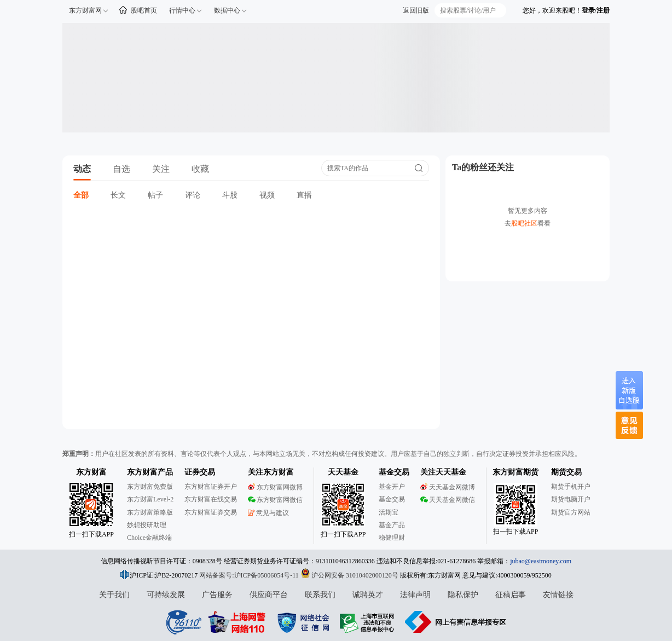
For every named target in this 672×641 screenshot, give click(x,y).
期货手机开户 (571, 487)
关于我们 (114, 595)
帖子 (155, 195)
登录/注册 (596, 10)
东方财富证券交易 (211, 512)
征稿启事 (511, 595)
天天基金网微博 (448, 487)
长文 (118, 195)
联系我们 (320, 595)
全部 (81, 195)
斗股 (230, 195)
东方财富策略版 (150, 512)
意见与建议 (268, 513)
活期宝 (389, 512)
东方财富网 (85, 10)
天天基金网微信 (448, 500)
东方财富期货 (515, 472)
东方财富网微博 (275, 487)
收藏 (200, 169)
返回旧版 (416, 10)
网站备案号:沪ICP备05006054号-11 (250, 575)
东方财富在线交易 (211, 499)
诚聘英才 (368, 595)
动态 (82, 169)
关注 (161, 169)
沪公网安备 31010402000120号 (349, 575)
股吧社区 (524, 223)
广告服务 (217, 595)
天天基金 (343, 472)
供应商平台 (269, 595)
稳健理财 (392, 538)
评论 (193, 195)
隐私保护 (463, 595)
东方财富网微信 (275, 500)
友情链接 (558, 595)
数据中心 (227, 10)
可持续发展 (166, 595)
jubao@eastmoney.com (541, 561)
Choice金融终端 (149, 538)
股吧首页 (144, 10)
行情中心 (182, 10)
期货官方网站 (571, 512)
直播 (304, 195)
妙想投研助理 (147, 525)
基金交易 (392, 499)
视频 (267, 195)
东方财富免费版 (150, 487)
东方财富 (91, 472)
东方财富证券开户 (211, 487)
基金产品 (392, 525)
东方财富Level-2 (150, 499)
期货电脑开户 (571, 499)
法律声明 (415, 595)
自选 (121, 169)
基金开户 (392, 487)
